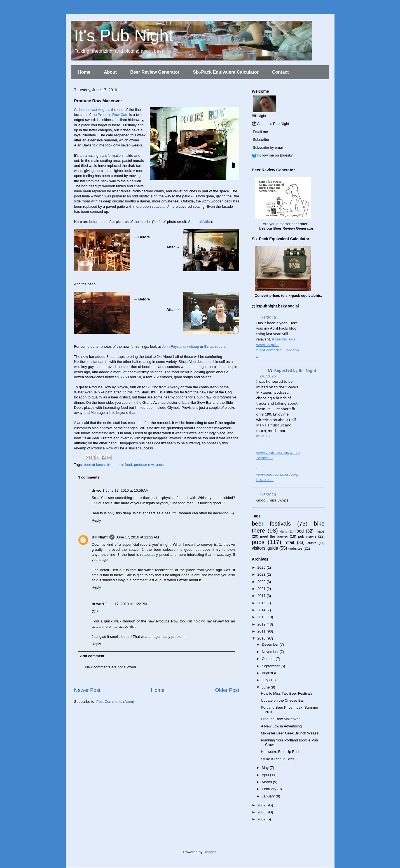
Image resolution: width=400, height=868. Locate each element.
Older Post (227, 690)
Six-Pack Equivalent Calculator (226, 72)
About (110, 72)
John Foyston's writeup (180, 347)
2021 (262, 589)
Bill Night (100, 537)
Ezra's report (214, 347)
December (271, 644)
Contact (280, 72)
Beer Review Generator (155, 72)
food (128, 465)
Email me (260, 132)
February (270, 789)
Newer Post (87, 690)
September (271, 666)
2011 (262, 631)
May (266, 768)
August (268, 673)
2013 (262, 617)
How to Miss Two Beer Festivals (287, 693)
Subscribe (261, 140)
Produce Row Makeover (280, 719)
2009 (262, 805)
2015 (262, 603)
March (267, 782)
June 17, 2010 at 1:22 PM (126, 604)
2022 (262, 582)
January (269, 796)
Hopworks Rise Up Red (280, 752)
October (269, 659)
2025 (262, 567)
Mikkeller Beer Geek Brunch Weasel (290, 733)
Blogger (210, 852)
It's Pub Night (124, 35)
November (271, 652)
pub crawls (307, 536)
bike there (115, 465)
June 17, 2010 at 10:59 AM (127, 490)
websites (295, 548)
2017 (262, 596)
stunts (312, 543)
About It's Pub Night (273, 124)
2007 (262, 819)
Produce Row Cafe (113, 115)
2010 (262, 638)
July (266, 680)
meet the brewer (274, 536)
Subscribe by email (268, 147)
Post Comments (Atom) (115, 702)
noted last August (95, 110)
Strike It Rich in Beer (278, 759)
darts (283, 532)
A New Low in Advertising (281, 726)
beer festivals (271, 523)
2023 (262, 574)
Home (84, 72)
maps (320, 531)
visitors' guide (265, 548)
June (266, 687)
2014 (262, 610)
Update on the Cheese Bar (282, 700)
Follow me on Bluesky (275, 155)
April (266, 775)
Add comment (92, 656)
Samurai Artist (199, 222)
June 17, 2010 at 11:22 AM (138, 537)
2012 (262, 624)
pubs (160, 465)
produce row (144, 465)
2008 (262, 812)
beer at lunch (94, 465)
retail (289, 542)
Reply (96, 520)
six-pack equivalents (303, 296)
